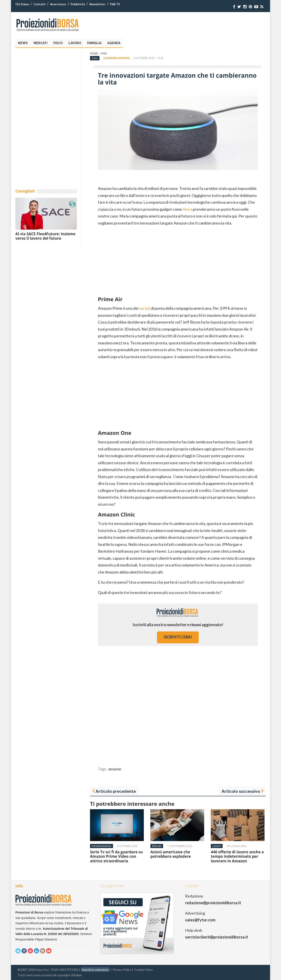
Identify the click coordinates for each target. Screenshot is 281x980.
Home (94, 53)
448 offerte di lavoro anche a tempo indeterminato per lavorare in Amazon (237, 856)
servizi (145, 308)
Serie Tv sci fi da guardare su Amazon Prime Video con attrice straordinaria (116, 856)
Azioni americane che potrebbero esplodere (171, 854)
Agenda (114, 43)
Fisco (58, 43)
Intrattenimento (102, 846)
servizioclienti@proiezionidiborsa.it (217, 937)
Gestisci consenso (95, 970)
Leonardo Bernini (117, 58)
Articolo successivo (241, 791)
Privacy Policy (122, 970)
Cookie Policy (144, 970)
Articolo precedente (116, 791)
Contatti (40, 4)
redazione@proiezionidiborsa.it (213, 903)
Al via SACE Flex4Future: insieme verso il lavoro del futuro (45, 236)
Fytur (78, 975)
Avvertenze (58, 4)
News (23, 43)
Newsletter (97, 4)
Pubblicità (78, 4)
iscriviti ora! (178, 637)
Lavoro (75, 43)
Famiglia (94, 43)
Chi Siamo (22, 4)
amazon (115, 769)
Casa (104, 53)
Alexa (187, 209)
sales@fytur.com (200, 920)
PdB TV (115, 4)
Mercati (41, 43)
